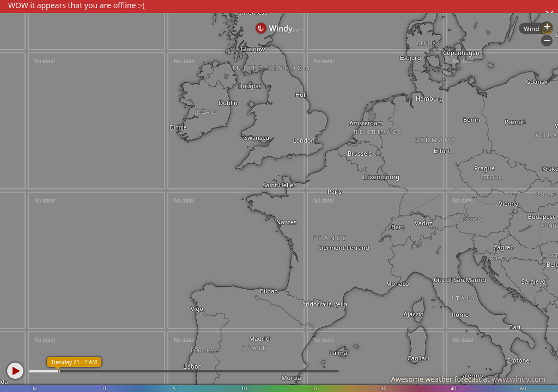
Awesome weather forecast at (468, 379)
